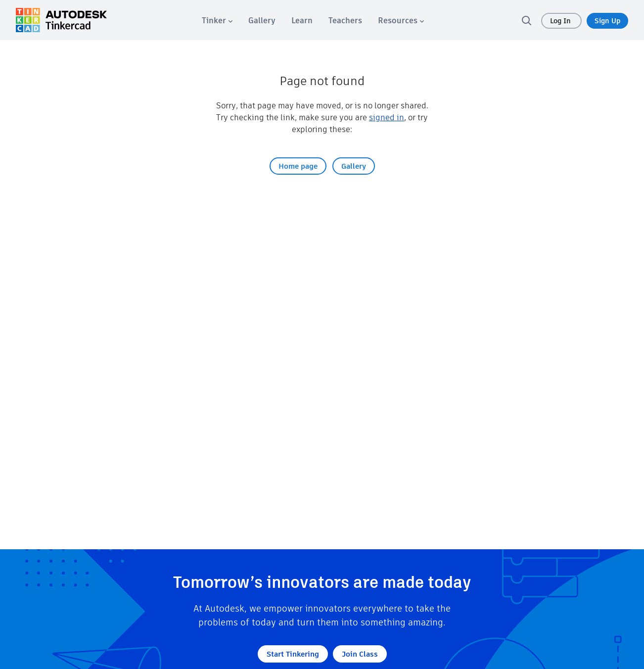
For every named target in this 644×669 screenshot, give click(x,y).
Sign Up (607, 21)
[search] (526, 20)
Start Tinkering (293, 654)
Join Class (360, 654)
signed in (387, 118)
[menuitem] (217, 21)
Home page (298, 166)
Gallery (354, 166)
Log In (561, 21)
